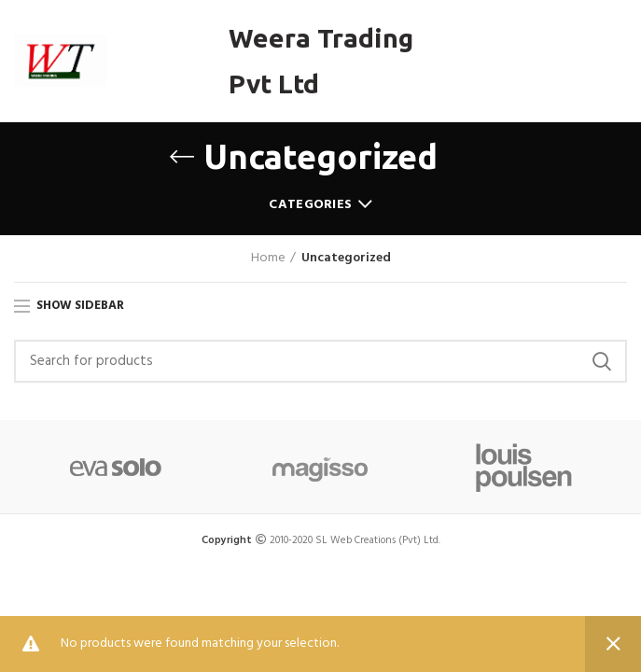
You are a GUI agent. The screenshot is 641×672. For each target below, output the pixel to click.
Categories (310, 205)
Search (602, 361)
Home (268, 259)
